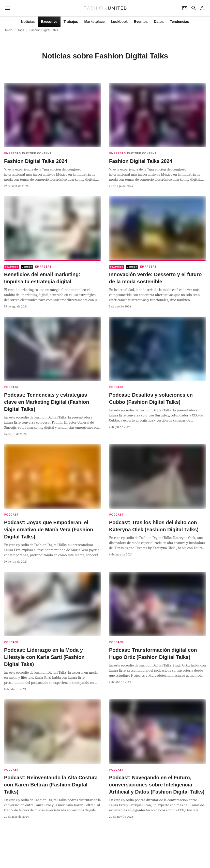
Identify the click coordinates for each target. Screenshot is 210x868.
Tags (21, 30)
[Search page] (194, 8)
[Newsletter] (185, 8)
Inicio (9, 30)
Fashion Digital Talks (44, 30)
